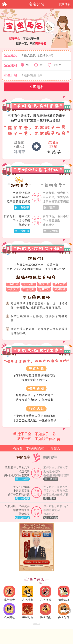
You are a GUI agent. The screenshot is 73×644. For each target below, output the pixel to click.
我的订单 (64, 4)
